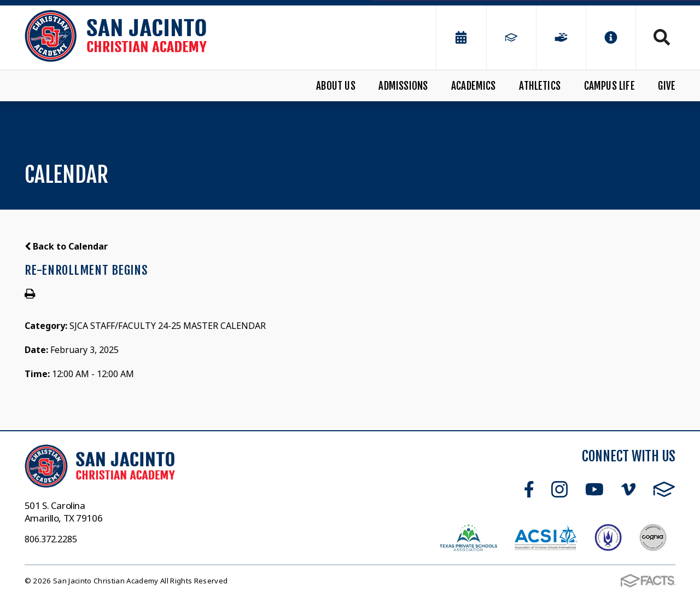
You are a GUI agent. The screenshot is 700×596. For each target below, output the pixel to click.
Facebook (529, 489)
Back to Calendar (66, 246)
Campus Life (609, 86)
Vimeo (628, 489)
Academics (474, 86)
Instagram (559, 489)
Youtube (594, 489)
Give (667, 86)
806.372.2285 (51, 539)
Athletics (540, 86)
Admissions (403, 86)
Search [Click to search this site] (662, 37)
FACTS (664, 489)
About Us (336, 86)
